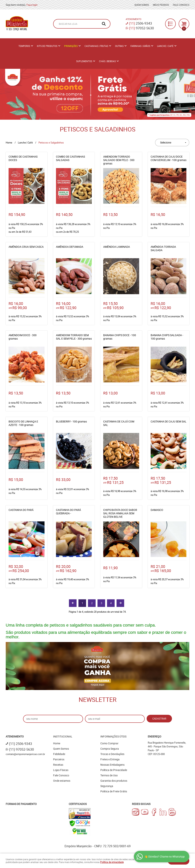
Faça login (32, 5)
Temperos (24, 46)
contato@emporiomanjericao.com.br (25, 754)
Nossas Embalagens (112, 765)
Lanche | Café (165, 46)
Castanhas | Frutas (96, 46)
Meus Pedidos (161, 5)
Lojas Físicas (61, 770)
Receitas (58, 765)
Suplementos (84, 61)
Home (57, 743)
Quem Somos (142, 5)
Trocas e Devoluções (112, 754)
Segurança (107, 786)
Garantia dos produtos (114, 781)
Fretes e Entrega (110, 759)
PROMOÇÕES (71, 46)
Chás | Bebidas (107, 61)
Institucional (63, 736)
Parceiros (59, 759)
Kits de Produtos (47, 46)
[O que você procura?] (104, 24)
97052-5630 (141, 28)
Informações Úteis (113, 736)
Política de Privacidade (114, 770)
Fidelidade (59, 754)
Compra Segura (110, 749)
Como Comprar (109, 743)
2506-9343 (140, 23)
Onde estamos (62, 781)
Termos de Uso (109, 775)
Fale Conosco (181, 5)
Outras (119, 46)
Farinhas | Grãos (140, 46)
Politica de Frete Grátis (114, 791)
